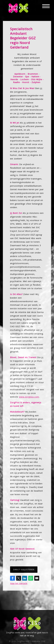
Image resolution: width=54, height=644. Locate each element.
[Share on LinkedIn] (25, 578)
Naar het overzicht (19, 583)
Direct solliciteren (24, 570)
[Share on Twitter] (19, 578)
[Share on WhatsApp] (31, 578)
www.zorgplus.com (29, 397)
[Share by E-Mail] (37, 578)
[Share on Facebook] (13, 578)
